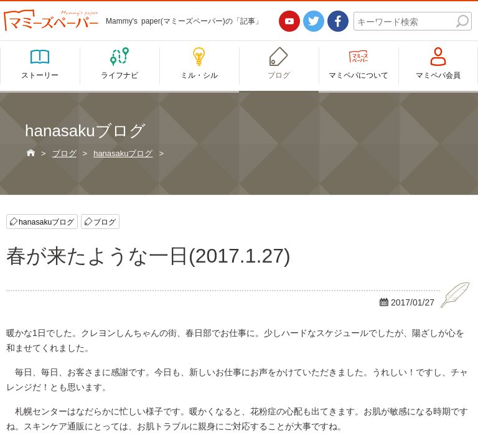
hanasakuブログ (46, 222)
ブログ (105, 222)
